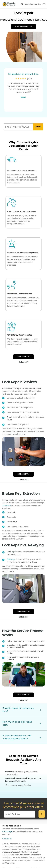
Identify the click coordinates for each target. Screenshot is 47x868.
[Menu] (44, 4)
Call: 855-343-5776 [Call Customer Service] (23, 27)
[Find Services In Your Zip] (18, 127)
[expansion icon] (41, 710)
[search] (38, 127)
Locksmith (6, 506)
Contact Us (7, 839)
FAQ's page (7, 832)
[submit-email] (42, 814)
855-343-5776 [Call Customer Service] (23, 357)
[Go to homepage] (9, 4)
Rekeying (11, 559)
